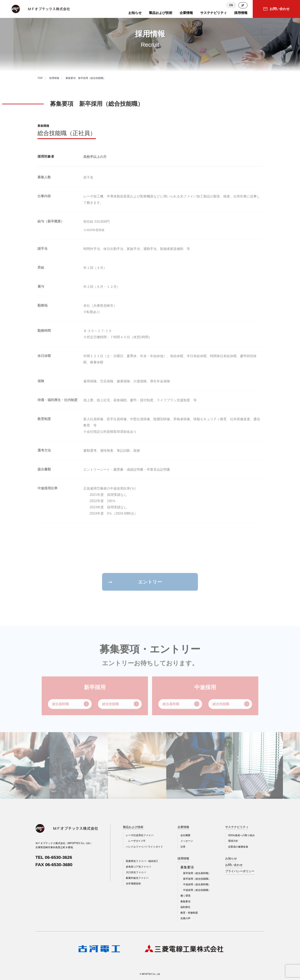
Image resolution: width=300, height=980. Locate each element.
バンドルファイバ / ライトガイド (144, 847)
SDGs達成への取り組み (241, 835)
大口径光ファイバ (136, 872)
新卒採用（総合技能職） (197, 879)
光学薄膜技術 (133, 884)
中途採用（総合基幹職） (197, 884)
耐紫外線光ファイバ (137, 878)
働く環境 (185, 896)
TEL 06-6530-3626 (54, 857)
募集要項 (185, 902)
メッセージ (187, 841)
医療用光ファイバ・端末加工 (142, 861)
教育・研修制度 (189, 913)
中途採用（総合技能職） (197, 890)
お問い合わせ (234, 865)
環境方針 (233, 841)
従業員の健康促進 (238, 847)
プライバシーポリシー (240, 871)
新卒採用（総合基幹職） (197, 873)
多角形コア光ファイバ (138, 867)
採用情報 (54, 78)
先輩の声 (185, 918)
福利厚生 (185, 907)
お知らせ (231, 858)
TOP (40, 78)
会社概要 (185, 835)
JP (243, 5)
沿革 (183, 847)
